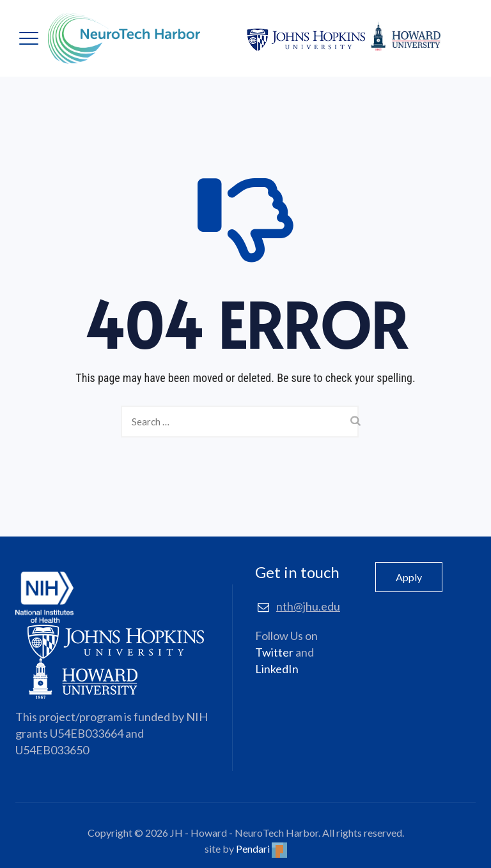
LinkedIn (277, 669)
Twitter (274, 652)
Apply (409, 577)
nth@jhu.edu (308, 606)
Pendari (253, 849)
